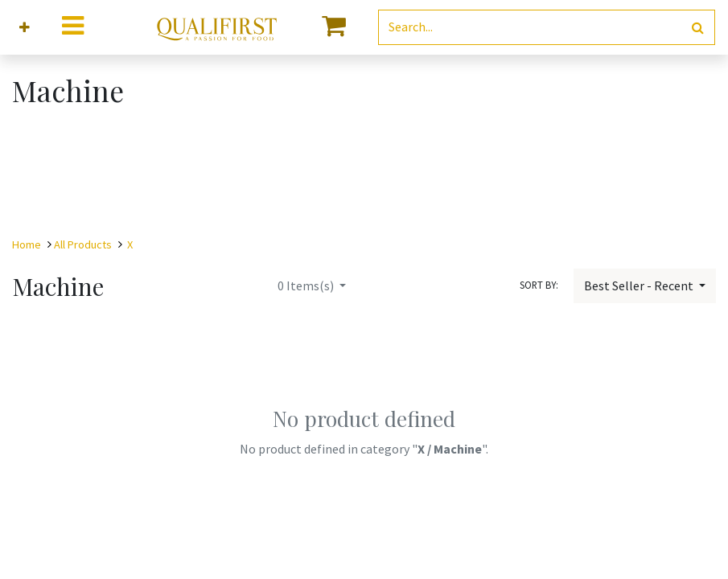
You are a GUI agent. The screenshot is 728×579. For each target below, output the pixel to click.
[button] (25, 28)
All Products (83, 244)
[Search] (698, 28)
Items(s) (307, 285)
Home (27, 244)
